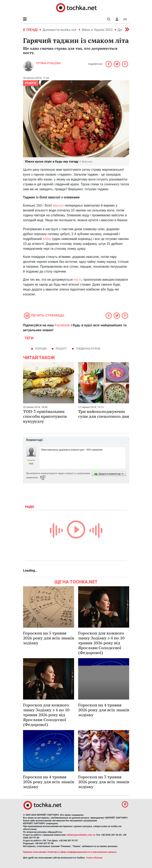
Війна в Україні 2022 (97, 30)
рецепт (61, 349)
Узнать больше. (94, 858)
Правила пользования (35, 852)
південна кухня (88, 349)
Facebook (62, 325)
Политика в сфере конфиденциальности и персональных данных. (82, 852)
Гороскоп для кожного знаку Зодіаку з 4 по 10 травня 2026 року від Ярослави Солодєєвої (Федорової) (101, 643)
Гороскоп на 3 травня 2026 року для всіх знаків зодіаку (104, 782)
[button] (117, 19)
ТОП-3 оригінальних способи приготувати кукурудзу (45, 416)
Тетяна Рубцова (48, 63)
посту (78, 280)
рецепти (31, 83)
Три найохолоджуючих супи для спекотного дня (104, 414)
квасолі (59, 205)
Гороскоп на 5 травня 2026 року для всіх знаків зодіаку (49, 638)
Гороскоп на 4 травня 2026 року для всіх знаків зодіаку (104, 710)
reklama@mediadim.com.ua (81, 835)
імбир (47, 239)
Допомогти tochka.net (60, 30)
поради (41, 349)
